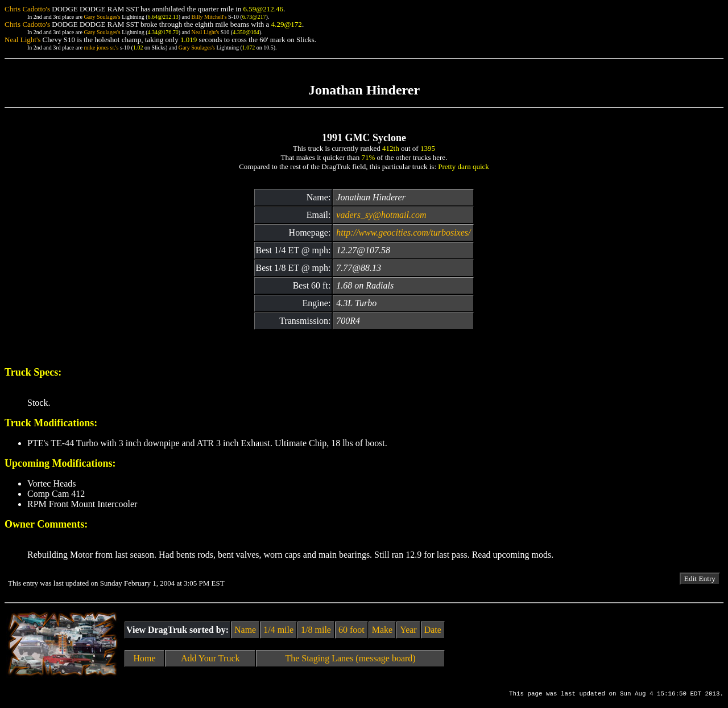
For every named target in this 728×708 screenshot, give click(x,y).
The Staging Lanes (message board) (350, 658)
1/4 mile (278, 630)
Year (408, 630)
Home (145, 658)
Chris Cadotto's (27, 9)
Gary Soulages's (102, 17)
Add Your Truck (210, 658)
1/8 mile (316, 630)
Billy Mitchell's (209, 17)
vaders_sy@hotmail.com (381, 215)
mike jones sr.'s (101, 48)
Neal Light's (205, 32)
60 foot (351, 630)
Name (245, 630)
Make (382, 630)
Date (433, 630)
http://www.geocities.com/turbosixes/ (403, 232)
